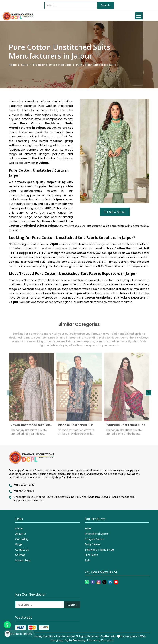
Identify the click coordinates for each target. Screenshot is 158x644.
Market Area (23, 560)
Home (13, 65)
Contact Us (22, 550)
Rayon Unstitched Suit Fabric (32, 427)
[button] (148, 393)
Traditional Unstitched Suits (52, 65)
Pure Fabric (91, 555)
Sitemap (20, 555)
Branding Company (101, 640)
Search (105, 5)
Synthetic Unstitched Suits (125, 427)
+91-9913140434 (24, 491)
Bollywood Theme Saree (99, 550)
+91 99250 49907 (24, 485)
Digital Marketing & (76, 640)
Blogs (19, 544)
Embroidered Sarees (96, 534)
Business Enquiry (18, 634)
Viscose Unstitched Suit (76, 427)
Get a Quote (115, 212)
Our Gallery (22, 539)
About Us (21, 534)
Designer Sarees (94, 539)
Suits (25, 65)
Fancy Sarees (92, 544)
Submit (72, 605)
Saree (88, 528)
